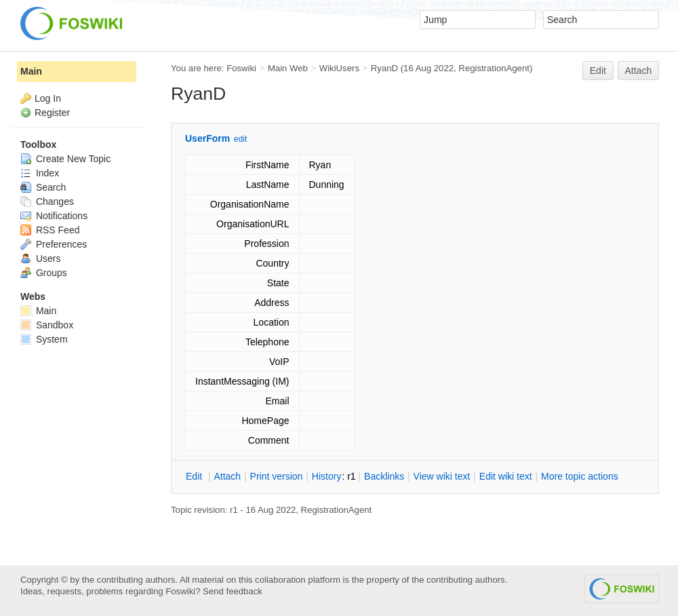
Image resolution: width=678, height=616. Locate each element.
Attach (639, 71)
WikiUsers (339, 68)
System (44, 339)
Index (40, 173)
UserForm (207, 138)
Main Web (288, 68)
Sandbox (47, 325)
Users (40, 258)
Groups (44, 273)
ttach (227, 476)
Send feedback (233, 591)
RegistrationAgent (494, 68)
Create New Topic (65, 159)
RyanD (384, 68)
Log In (48, 98)
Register (52, 113)
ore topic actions (580, 476)
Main (31, 71)
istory (327, 476)
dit (195, 476)
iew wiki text (442, 476)
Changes (47, 201)
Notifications (54, 216)
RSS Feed (50, 230)
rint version (277, 476)
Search (43, 187)
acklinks (384, 476)
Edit (598, 71)
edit (240, 139)
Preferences (54, 244)
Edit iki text (506, 476)
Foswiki (241, 68)
